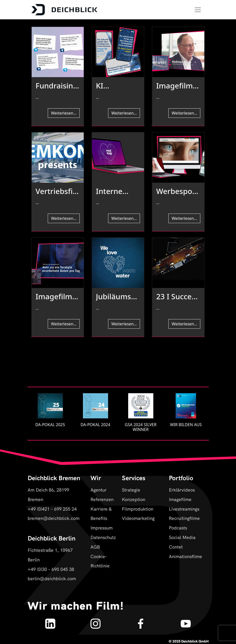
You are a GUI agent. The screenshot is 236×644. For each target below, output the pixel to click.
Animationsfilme (185, 556)
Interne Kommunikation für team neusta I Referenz (118, 191)
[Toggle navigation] (198, 10)
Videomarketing (138, 518)
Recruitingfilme (184, 518)
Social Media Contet (182, 542)
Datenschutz (102, 537)
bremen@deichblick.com (54, 518)
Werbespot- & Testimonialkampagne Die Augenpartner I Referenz (178, 191)
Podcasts (178, 528)
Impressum (102, 528)
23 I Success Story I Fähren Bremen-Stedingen (178, 296)
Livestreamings (184, 509)
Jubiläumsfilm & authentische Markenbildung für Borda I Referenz (117, 296)
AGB (95, 547)
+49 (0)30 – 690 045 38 (51, 569)
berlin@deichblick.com (52, 578)
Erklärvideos (182, 490)
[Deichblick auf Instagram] (95, 621)
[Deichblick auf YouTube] (186, 621)
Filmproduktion (138, 509)
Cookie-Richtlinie (100, 561)
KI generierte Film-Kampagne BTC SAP (115, 86)
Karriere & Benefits (101, 513)
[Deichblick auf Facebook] (141, 621)
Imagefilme (180, 499)
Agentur (99, 490)
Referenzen (102, 499)
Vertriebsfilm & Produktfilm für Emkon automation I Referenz (57, 191)
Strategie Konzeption (134, 494)
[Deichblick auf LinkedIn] (50, 621)
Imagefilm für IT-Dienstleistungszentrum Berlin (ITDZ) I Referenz (58, 296)
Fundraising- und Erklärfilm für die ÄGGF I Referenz (57, 86)
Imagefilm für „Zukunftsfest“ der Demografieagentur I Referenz (177, 86)
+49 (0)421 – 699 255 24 (52, 509)
